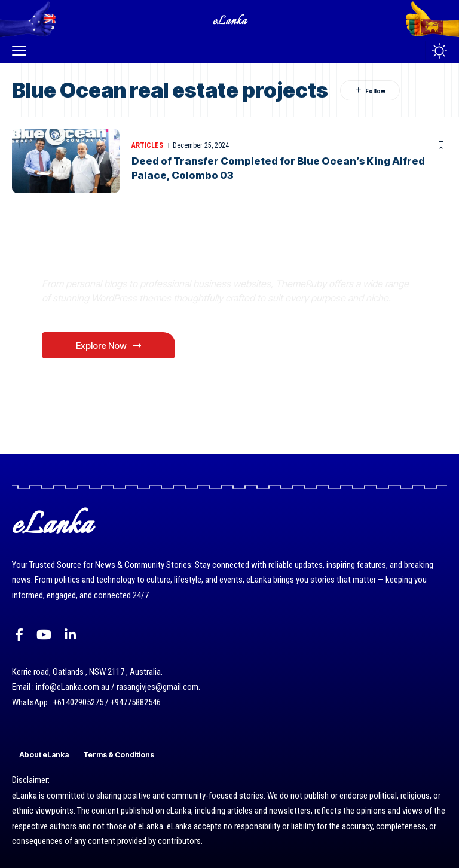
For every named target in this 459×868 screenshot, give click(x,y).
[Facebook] (19, 635)
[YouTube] (44, 635)
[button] (22, 51)
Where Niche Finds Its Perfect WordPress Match (209, 256)
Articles (147, 145)
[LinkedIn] (70, 635)
